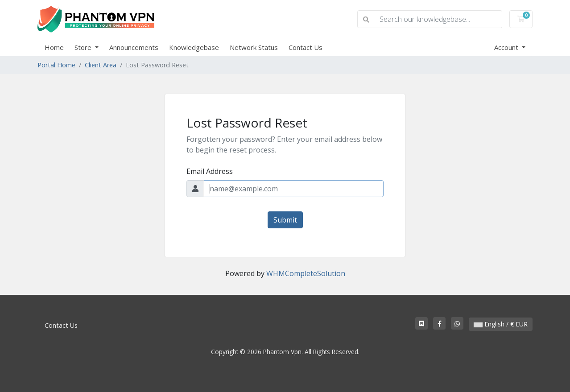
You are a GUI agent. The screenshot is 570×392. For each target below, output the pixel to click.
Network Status (254, 47)
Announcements (134, 47)
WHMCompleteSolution (306, 273)
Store (84, 47)
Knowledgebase (194, 47)
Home (54, 47)
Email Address (210, 171)
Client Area (101, 65)
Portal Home (56, 65)
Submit (285, 220)
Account (507, 47)
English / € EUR (501, 324)
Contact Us (306, 47)
